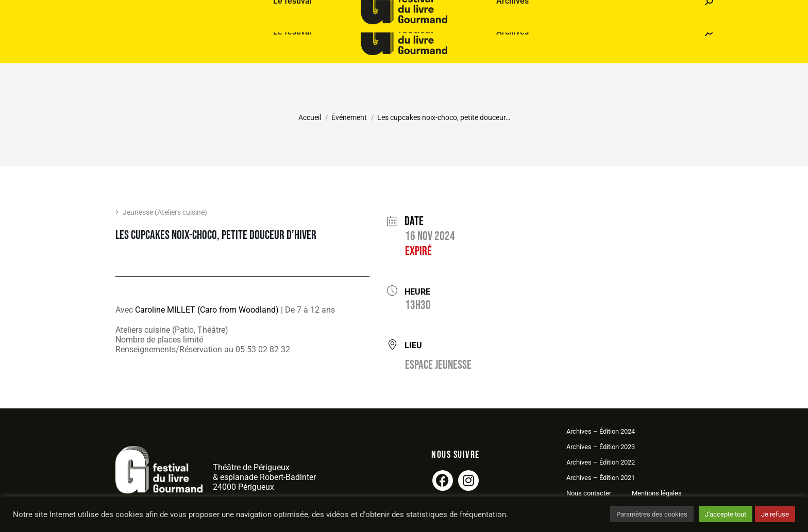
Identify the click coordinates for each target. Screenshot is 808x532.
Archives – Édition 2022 (601, 462)
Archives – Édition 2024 (601, 431)
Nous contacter (589, 493)
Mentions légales (657, 493)
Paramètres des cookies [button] (652, 514)
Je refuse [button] (775, 514)
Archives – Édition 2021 (601, 478)
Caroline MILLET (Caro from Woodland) (207, 310)
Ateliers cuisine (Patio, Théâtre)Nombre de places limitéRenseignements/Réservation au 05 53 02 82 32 (203, 340)
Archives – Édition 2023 (601, 447)
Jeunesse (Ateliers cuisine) (161, 212)
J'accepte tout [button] (726, 514)
